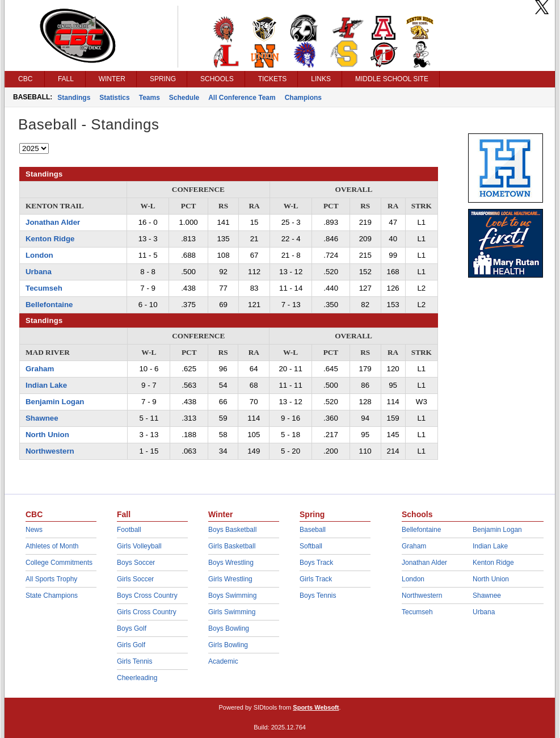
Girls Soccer (135, 579)
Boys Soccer (136, 563)
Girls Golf (131, 645)
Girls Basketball (232, 546)
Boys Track (316, 563)
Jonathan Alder (53, 222)
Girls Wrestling (230, 579)
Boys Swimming (232, 596)
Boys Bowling (229, 628)
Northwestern (50, 451)
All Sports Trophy (51, 579)
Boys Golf (132, 628)
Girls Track (316, 579)
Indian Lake (46, 385)
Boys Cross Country (147, 596)
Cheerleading (137, 678)
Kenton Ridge (50, 239)
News (34, 530)
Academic (223, 661)
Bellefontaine (49, 305)
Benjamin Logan (55, 402)
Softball (311, 546)
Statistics (114, 98)
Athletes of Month (52, 546)
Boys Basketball (232, 530)
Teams (150, 98)
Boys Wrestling (231, 563)
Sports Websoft (316, 707)
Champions (303, 98)
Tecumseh (44, 288)
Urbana (39, 272)
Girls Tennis (134, 661)
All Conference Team (242, 98)
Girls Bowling (228, 645)
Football (129, 530)
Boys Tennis (318, 596)
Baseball (313, 530)
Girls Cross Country (147, 612)
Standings (74, 98)
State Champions (52, 596)
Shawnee (42, 418)
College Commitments (59, 563)
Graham (40, 369)
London (39, 255)
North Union (47, 435)
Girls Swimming (232, 612)
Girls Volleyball (139, 546)
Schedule (184, 98)
